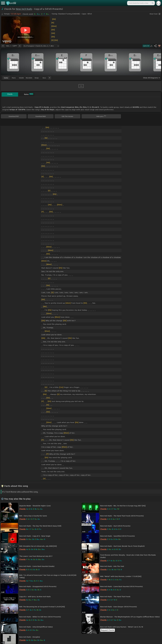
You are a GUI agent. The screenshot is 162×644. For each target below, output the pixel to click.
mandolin (29, 78)
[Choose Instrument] (50, 78)
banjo (37, 78)
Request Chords (107, 630)
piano (14, 78)
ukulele (21, 78)
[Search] (152, 3)
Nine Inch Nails (24, 9)
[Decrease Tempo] (3, 46)
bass (44, 78)
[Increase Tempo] (20, 46)
